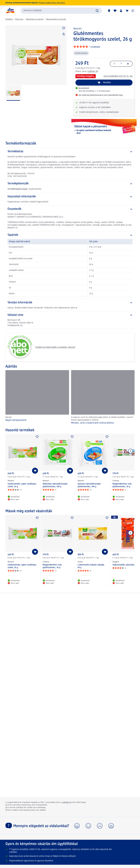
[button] (133, 11)
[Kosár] (127, 11)
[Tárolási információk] (70, 303)
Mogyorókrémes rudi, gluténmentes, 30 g (52, 566)
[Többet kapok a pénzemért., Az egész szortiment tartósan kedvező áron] (104, 130)
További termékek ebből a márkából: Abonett (41, 347)
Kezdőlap (9, 19)
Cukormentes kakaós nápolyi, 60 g (91, 566)
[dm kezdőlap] (10, 11)
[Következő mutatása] (131, 451)
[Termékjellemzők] (70, 184)
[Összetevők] (70, 209)
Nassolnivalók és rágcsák (56, 19)
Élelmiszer (19, 19)
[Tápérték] (70, 235)
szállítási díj (93, 71)
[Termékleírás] (70, 152)
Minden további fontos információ (52, 3)
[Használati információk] (70, 197)
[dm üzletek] (109, 11)
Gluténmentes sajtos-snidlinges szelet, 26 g (22, 485)
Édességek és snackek (35, 19)
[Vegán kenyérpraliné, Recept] (37, 398)
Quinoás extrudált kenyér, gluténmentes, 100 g (89, 485)
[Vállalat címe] (70, 315)
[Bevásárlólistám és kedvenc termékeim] (115, 11)
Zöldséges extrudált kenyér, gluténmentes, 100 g (55, 485)
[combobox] (61, 11)
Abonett (77, 29)
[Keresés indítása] (97, 11)
